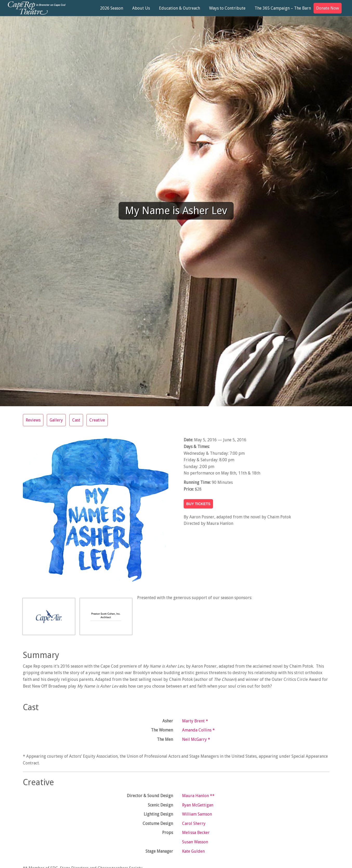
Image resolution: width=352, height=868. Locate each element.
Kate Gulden (193, 851)
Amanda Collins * (198, 730)
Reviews (33, 420)
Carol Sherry (194, 823)
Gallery (57, 420)
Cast (77, 420)
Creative (98, 420)
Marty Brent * (195, 721)
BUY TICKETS (198, 504)
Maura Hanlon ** (198, 796)
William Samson (197, 814)
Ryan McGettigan (198, 805)
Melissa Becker (196, 833)
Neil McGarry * (196, 739)
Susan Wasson (195, 842)
